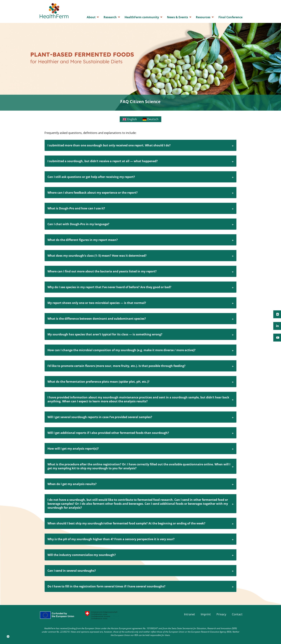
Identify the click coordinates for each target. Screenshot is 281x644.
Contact (237, 614)
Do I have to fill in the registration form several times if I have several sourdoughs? (106, 586)
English (130, 119)
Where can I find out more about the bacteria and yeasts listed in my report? (102, 271)
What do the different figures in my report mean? (83, 240)
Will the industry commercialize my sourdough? (82, 555)
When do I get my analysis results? (72, 484)
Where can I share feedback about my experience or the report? (93, 193)
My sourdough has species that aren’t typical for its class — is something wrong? (105, 334)
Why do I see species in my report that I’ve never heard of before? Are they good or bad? (109, 287)
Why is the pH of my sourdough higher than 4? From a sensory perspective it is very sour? (111, 539)
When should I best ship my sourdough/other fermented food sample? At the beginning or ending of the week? (126, 523)
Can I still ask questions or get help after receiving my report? (91, 177)
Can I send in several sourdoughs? (72, 571)
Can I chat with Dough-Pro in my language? (78, 224)
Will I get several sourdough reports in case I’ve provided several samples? (100, 417)
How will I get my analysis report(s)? (73, 449)
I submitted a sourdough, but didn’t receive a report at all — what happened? (103, 161)
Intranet (190, 614)
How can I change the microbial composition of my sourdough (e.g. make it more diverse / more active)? (122, 350)
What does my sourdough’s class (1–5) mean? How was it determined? (97, 256)
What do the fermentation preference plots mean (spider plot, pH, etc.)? (98, 382)
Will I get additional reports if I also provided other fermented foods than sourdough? (108, 433)
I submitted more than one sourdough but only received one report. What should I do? (109, 145)
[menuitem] (92, 17)
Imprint (206, 614)
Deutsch (151, 119)
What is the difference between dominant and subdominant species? (97, 319)
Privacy (221, 614)
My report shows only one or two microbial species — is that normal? (97, 303)
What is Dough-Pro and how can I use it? (76, 208)
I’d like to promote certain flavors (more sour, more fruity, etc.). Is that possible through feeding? (116, 366)
